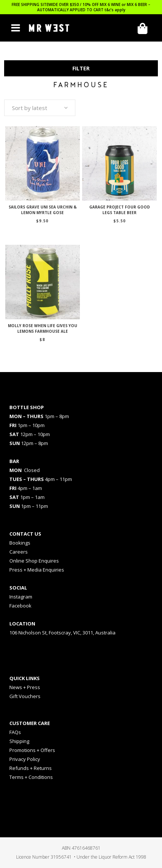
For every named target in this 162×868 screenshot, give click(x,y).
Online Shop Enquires (34, 561)
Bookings (20, 543)
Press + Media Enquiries (37, 570)
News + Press (25, 687)
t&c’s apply (115, 10)
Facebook (20, 606)
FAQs (15, 732)
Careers (19, 552)
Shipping (19, 741)
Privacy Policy (25, 759)
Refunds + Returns (31, 768)
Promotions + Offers (32, 750)
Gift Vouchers (25, 696)
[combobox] (40, 108)
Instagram (21, 597)
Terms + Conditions (31, 777)
